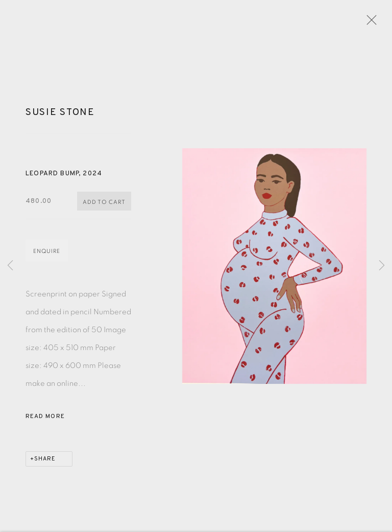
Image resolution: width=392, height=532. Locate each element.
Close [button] (379, 23)
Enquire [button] (47, 258)
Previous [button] (10, 266)
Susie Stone (60, 119)
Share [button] (45, 466)
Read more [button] (45, 423)
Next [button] (382, 266)
